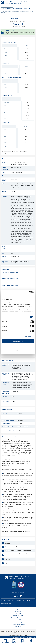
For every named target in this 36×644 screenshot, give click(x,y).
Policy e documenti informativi (18, 624)
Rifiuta (18, 351)
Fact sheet (15, 18)
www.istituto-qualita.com (6, 604)
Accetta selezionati (18, 346)
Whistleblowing (18, 622)
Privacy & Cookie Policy (18, 616)
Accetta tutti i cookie (18, 341)
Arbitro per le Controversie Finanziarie (18, 618)
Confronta (15, 15)
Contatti (18, 609)
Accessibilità (18, 620)
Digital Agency (18, 626)
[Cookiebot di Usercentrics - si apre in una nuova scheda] (28, 292)
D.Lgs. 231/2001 (18, 614)
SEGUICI (16, 597)
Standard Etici (18, 611)
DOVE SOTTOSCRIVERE (18, 592)
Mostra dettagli (28, 337)
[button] (5, 641)
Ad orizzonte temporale (7, 7)
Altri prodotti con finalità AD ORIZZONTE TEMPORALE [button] (23, 637)
